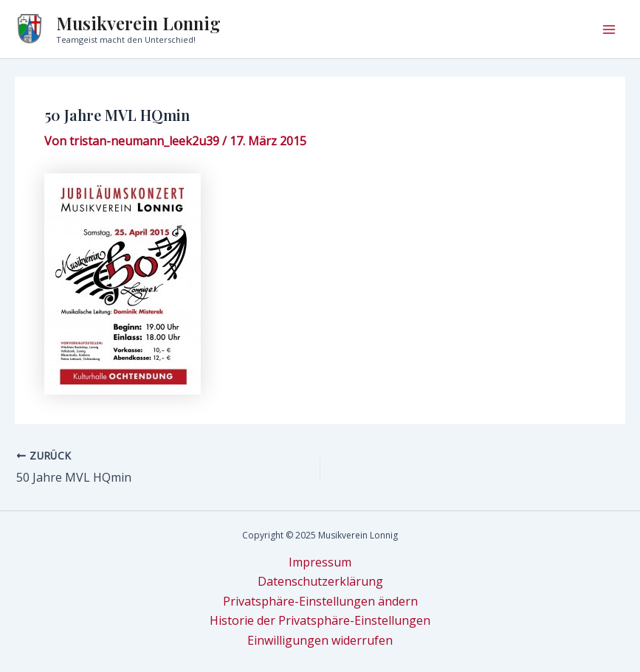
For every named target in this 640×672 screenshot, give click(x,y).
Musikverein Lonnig (138, 23)
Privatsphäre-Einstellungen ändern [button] (320, 601)
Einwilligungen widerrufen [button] (320, 640)
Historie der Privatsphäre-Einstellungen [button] (320, 620)
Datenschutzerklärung (320, 581)
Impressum (320, 562)
